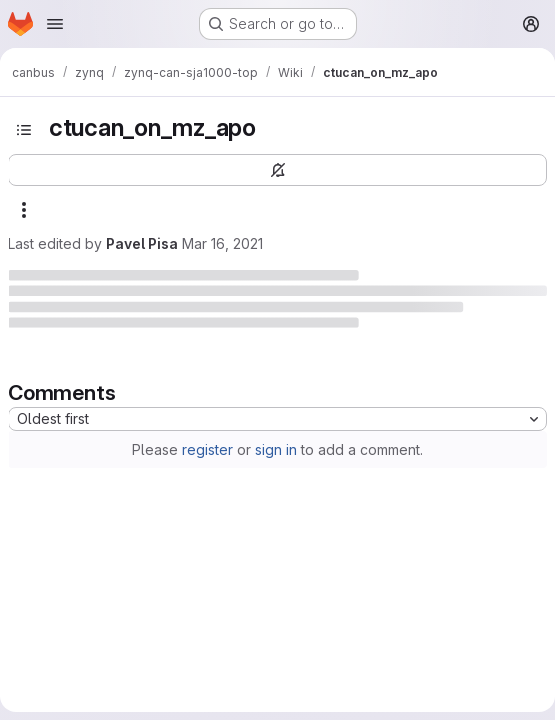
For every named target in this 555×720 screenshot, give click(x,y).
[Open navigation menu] (55, 24)
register (207, 449)
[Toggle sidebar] (24, 130)
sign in (276, 449)
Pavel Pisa (142, 243)
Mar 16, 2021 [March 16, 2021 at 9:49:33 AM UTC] (222, 243)
